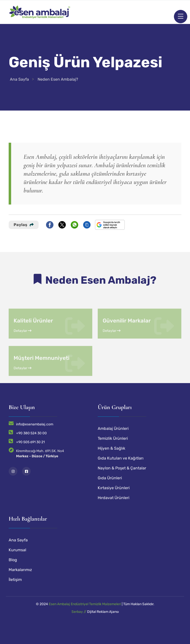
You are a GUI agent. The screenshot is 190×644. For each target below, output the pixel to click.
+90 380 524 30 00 (31, 433)
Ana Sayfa (19, 79)
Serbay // (79, 612)
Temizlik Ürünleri (113, 438)
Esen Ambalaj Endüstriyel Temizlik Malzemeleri (85, 604)
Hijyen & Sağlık (111, 448)
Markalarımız (20, 570)
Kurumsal (17, 550)
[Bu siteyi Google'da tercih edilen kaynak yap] (110, 225)
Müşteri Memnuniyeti (42, 371)
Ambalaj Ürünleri (113, 428)
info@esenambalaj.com (35, 424)
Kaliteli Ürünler (33, 333)
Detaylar (23, 344)
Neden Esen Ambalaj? (58, 79)
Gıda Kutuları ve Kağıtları (121, 458)
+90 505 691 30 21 (30, 442)
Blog (13, 560)
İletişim (15, 580)
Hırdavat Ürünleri (114, 498)
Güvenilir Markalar (127, 333)
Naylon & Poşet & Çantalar (122, 468)
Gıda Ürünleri (110, 478)
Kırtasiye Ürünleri (114, 488)
